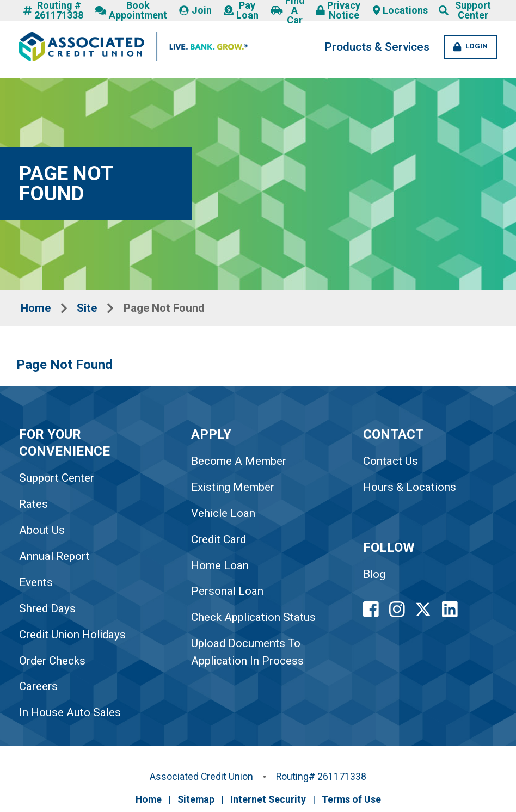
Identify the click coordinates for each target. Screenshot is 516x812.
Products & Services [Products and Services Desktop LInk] (370, 47)
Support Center (473, 11)
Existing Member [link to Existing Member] (235, 489)
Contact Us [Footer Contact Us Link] (392, 463)
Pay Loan (241, 11)
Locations (400, 11)
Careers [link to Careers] (38, 689)
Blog (376, 577)
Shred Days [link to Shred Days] (47, 611)
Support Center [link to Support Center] (57, 480)
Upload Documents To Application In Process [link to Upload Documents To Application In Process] (249, 654)
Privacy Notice (338, 11)
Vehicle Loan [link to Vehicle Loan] (225, 515)
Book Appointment (132, 11)
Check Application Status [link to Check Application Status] (255, 620)
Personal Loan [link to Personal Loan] (229, 594)
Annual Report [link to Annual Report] (55, 558)
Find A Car (287, 11)
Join (196, 11)
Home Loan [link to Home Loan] (221, 568)
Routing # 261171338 (53, 11)
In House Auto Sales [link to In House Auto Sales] (70, 715)
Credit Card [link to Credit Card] (220, 542)
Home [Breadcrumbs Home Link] (37, 309)
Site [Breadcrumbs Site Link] (89, 309)
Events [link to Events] (36, 585)
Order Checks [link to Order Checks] (52, 663)
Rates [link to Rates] (33, 506)
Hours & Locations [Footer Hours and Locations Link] (411, 489)
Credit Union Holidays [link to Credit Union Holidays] (73, 637)
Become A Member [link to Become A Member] (240, 463)
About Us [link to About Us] (42, 532)
